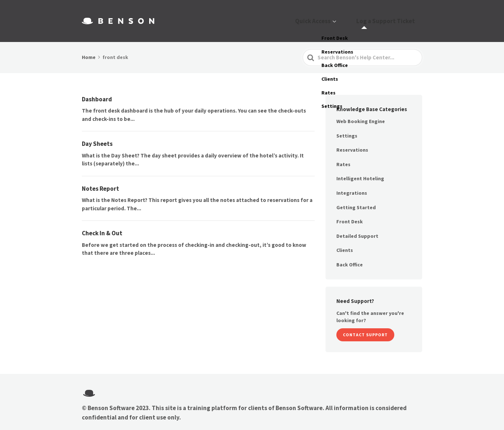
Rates (343, 155)
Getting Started (356, 198)
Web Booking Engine (361, 112)
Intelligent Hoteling (360, 169)
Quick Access (333, 16)
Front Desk (350, 212)
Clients (345, 241)
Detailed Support (357, 227)
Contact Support (365, 326)
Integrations (352, 184)
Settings (347, 126)
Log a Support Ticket (393, 16)
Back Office (350, 256)
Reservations (352, 141)
